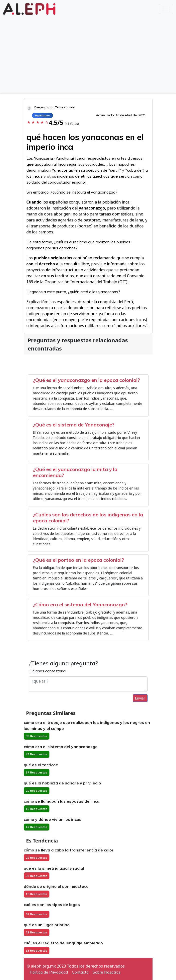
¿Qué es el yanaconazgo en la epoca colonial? (87, 380)
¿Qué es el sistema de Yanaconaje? (74, 425)
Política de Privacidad (49, 972)
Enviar (140, 698)
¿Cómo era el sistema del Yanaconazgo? (80, 604)
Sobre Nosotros (107, 972)
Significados (42, 115)
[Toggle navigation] (166, 9)
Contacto (80, 972)
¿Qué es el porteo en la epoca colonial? (79, 560)
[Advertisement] (88, 53)
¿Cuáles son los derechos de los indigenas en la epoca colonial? (88, 518)
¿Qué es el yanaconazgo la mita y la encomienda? (75, 472)
